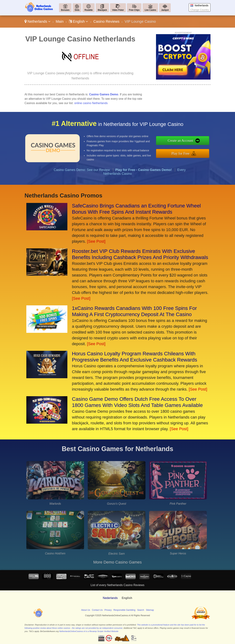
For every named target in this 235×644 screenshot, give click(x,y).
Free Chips (134, 10)
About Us (86, 610)
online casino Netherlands (91, 103)
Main (60, 21)
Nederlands (110, 598)
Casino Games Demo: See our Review (82, 177)
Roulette (89, 10)
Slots (77, 10)
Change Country (200, 10)
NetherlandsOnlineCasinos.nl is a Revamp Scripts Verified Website (89, 631)
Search (141, 610)
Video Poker (118, 10)
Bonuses (65, 10)
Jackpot (165, 10)
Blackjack (102, 10)
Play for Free (189, 152)
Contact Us (97, 610)
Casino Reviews (106, 21)
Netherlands (38, 21)
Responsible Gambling (124, 610)
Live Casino (150, 10)
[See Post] (96, 241)
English (79, 21)
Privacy (108, 610)
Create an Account (189, 141)
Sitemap (150, 610)
